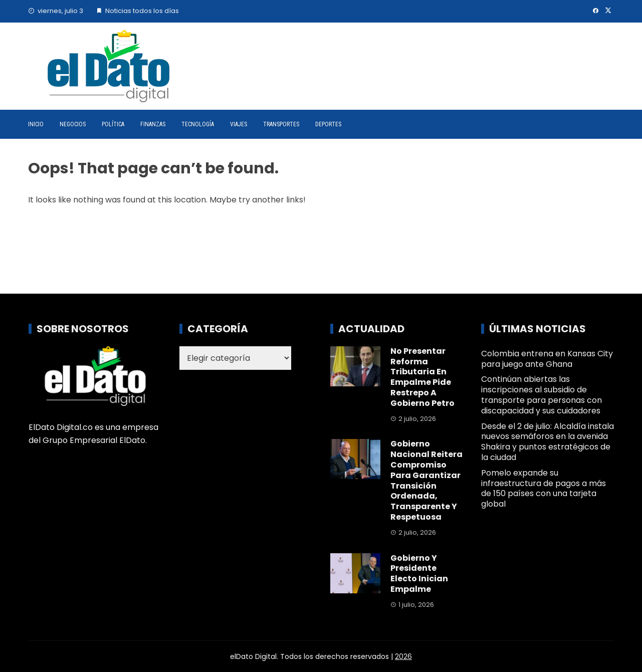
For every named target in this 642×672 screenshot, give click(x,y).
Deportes (328, 124)
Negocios (73, 124)
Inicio (36, 124)
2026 (403, 656)
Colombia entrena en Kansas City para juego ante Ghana (547, 359)
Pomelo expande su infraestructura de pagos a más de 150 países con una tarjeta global (544, 488)
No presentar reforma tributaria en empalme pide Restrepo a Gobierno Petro (422, 377)
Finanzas (153, 124)
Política (113, 124)
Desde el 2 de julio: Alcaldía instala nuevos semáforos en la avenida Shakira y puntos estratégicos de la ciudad (548, 442)
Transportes (281, 124)
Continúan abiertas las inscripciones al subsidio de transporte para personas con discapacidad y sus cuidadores (542, 395)
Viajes (239, 124)
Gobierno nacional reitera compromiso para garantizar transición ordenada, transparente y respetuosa (426, 480)
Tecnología (198, 124)
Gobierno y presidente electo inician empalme (419, 574)
